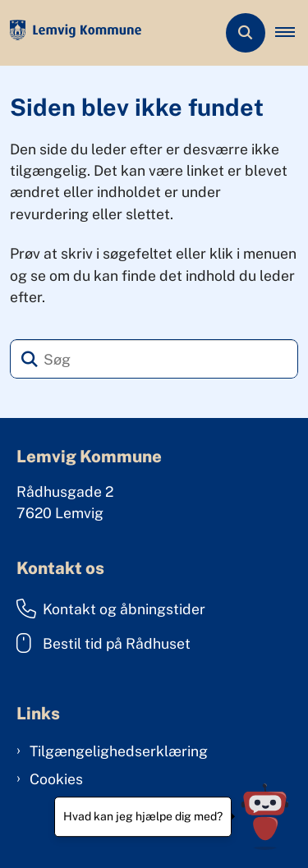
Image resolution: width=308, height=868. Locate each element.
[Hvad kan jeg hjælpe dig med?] (265, 817)
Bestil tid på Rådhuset (103, 643)
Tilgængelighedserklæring (119, 751)
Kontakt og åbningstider (111, 609)
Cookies (56, 779)
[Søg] (154, 359)
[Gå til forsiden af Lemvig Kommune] (71, 33)
